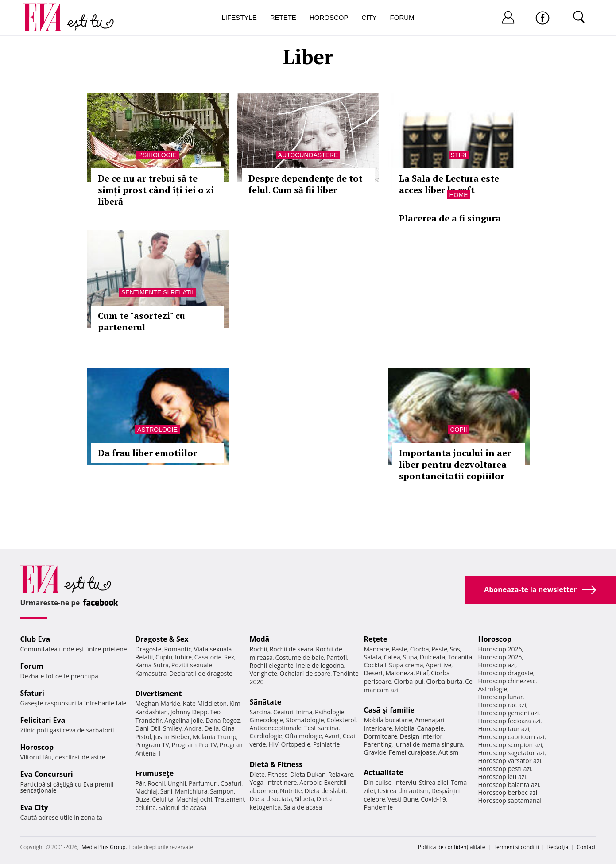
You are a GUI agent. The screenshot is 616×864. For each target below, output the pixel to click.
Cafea (392, 657)
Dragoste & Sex (162, 639)
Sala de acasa (303, 807)
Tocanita (460, 657)
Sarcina (260, 712)
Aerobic (310, 782)
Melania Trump (215, 737)
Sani (167, 791)
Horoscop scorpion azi (510, 745)
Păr (140, 783)
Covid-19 (433, 799)
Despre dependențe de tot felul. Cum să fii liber (306, 184)
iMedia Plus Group (103, 847)
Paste (399, 649)
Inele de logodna (320, 665)
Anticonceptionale (276, 728)
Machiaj (147, 791)
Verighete (263, 673)
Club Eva (35, 639)
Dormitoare (381, 736)
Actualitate (384, 772)
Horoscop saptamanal (510, 800)
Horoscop (329, 17)
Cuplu (164, 657)
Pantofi (337, 657)
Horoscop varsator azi (510, 761)
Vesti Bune (403, 799)
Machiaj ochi (194, 799)
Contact (586, 847)
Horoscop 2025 (500, 657)
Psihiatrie (327, 744)
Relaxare (341, 774)
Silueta (304, 799)
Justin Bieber (172, 737)
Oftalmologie (303, 736)
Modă (260, 639)
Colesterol (341, 720)
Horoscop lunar (501, 697)
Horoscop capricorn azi (511, 737)
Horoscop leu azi (502, 777)
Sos (455, 649)
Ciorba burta (444, 681)
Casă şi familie (389, 710)
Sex (229, 657)
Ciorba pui (409, 681)
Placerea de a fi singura (450, 218)
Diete (257, 774)
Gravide (375, 752)
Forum (402, 17)
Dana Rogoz (223, 720)
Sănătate (266, 702)
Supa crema (406, 665)
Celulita (163, 799)
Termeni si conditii (516, 847)
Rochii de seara (292, 649)
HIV (273, 744)
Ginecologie (267, 720)
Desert (374, 673)
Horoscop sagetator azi (511, 753)
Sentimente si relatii (157, 292)
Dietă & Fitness (276, 764)
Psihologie (157, 155)
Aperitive (438, 665)
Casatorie (208, 657)
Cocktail (375, 665)
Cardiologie (266, 736)
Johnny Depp (189, 712)
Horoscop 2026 (500, 649)
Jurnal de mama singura (428, 744)
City (369, 17)
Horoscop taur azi (504, 729)
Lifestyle (239, 17)
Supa (410, 657)
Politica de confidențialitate (451, 847)
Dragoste (149, 649)
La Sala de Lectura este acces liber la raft (449, 184)
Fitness (278, 774)
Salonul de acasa (183, 808)
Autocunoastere (308, 155)
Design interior (421, 736)
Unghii (177, 783)
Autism (449, 752)
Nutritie (291, 791)
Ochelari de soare (305, 673)
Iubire (183, 657)
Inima (304, 712)
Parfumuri (203, 783)
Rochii (156, 783)
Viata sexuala (213, 649)
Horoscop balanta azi (509, 785)
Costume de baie (300, 657)
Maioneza (399, 673)
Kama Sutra (152, 665)
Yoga (257, 782)
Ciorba (420, 649)
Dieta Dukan (308, 774)
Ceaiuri (283, 712)
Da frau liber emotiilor (147, 453)
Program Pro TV (195, 745)
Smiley (172, 728)
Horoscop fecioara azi (509, 721)
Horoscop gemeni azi (509, 713)
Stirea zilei (434, 782)
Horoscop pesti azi (505, 769)
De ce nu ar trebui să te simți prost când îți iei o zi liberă (156, 190)
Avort (332, 736)
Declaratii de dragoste (201, 673)
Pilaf (422, 673)
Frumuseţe (155, 773)
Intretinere (282, 782)
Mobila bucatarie (388, 720)
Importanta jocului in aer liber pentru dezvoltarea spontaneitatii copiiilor (455, 464)
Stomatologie (305, 720)
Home (459, 195)
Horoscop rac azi (502, 705)
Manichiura (191, 791)
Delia (211, 728)
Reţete (376, 639)
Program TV (152, 745)
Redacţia (558, 847)
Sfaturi (32, 693)
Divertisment (159, 694)
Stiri (459, 155)
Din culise (378, 782)
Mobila (404, 728)
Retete (283, 17)
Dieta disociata (271, 799)
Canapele (430, 728)
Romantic (178, 649)
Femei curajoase (412, 752)
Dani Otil (148, 728)
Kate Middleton (205, 703)
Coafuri (231, 783)
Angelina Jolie (184, 720)
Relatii (144, 657)
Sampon (222, 791)
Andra (193, 728)
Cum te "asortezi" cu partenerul (141, 321)
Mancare (377, 649)
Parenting (378, 744)
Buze (143, 799)
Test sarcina (322, 728)
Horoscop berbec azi (508, 792)
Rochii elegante (272, 665)
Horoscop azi (497, 665)
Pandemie (379, 807)
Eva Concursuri (47, 774)
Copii (458, 430)
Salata (373, 657)
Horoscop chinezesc (507, 681)
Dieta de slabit (325, 791)
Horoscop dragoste (506, 673)
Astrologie (157, 430)
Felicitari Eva (43, 720)
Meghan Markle (158, 703)
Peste (439, 649)
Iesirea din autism (403, 791)
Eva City (34, 807)
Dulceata (432, 657)
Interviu (405, 782)
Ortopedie (296, 744)
